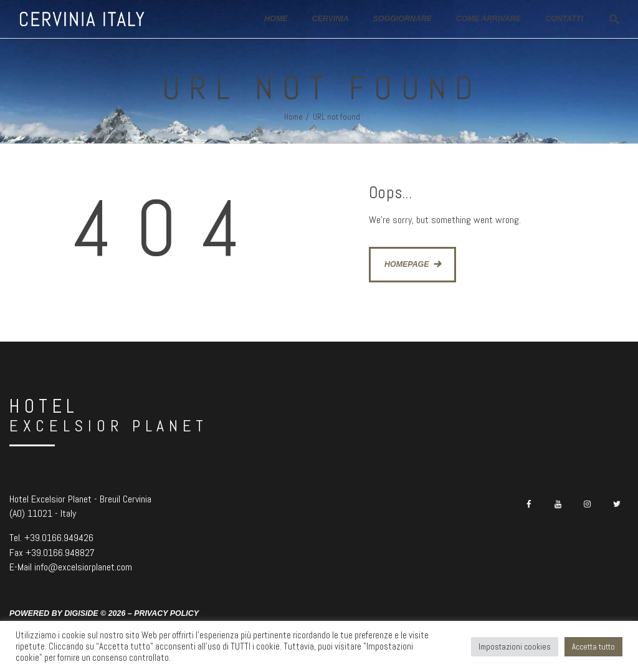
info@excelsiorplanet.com (83, 567)
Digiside (81, 613)
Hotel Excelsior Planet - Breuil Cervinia (80, 499)
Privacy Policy (166, 613)
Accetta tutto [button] (593, 647)
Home (293, 117)
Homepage (407, 264)
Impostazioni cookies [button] (515, 647)
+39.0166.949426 (59, 538)
